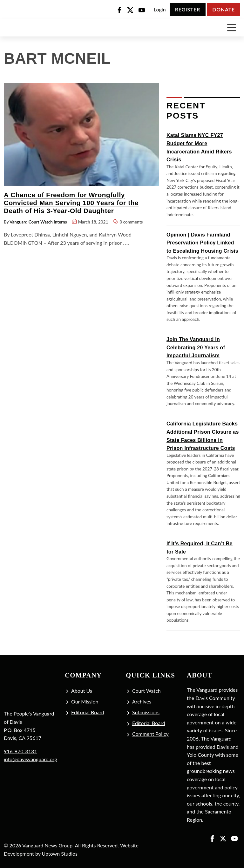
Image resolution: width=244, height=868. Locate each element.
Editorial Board (88, 712)
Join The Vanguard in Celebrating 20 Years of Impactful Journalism (196, 347)
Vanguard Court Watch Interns (38, 222)
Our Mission (85, 701)
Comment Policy (150, 734)
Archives (142, 701)
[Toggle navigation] (231, 28)
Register (188, 9)
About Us (82, 691)
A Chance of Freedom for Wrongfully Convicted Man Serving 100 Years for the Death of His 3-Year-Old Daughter (71, 203)
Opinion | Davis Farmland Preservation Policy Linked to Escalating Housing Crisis (202, 243)
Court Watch (146, 691)
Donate (224, 9)
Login (160, 9)
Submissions (146, 712)
